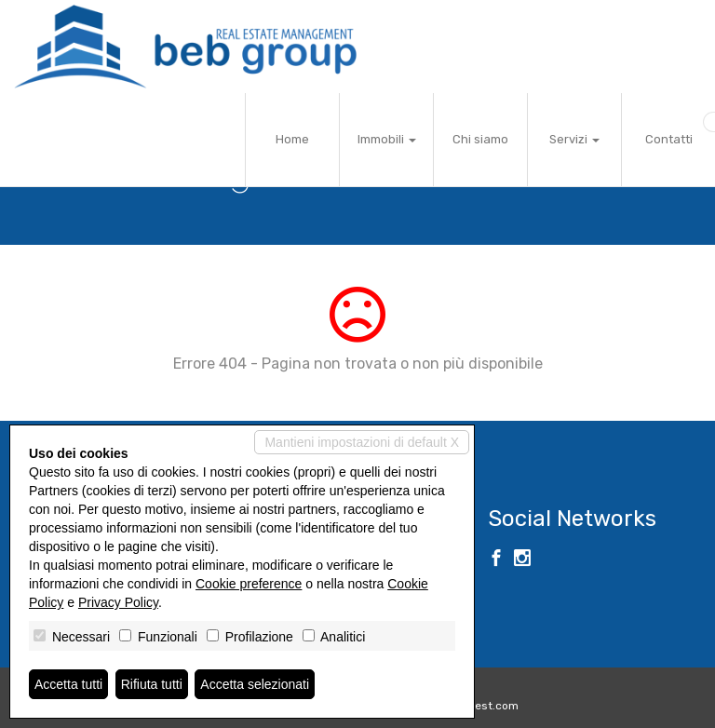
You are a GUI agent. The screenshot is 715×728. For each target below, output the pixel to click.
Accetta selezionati (255, 684)
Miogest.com (484, 706)
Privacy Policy (118, 602)
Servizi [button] (574, 139)
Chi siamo (480, 139)
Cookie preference (249, 584)
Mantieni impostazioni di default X (362, 442)
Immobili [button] (387, 139)
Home (292, 139)
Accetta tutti (68, 684)
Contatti (669, 139)
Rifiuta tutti (152, 684)
